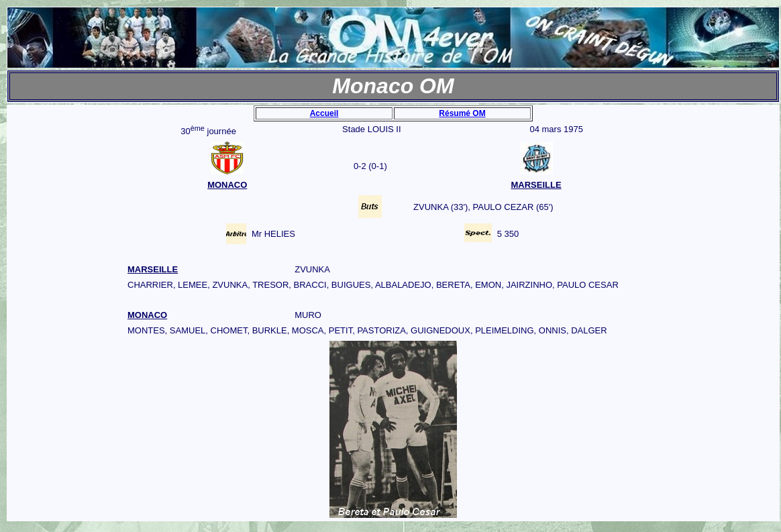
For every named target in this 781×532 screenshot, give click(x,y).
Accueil (324, 113)
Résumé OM (462, 113)
